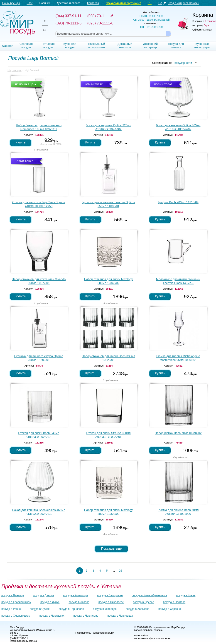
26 (120, 571)
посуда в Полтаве (174, 602)
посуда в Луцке (50, 602)
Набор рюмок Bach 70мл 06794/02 (178, 433)
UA (160, 3)
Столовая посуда (26, 45)
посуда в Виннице (13, 595)
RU (150, 3)
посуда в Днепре (44, 595)
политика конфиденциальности (152, 638)
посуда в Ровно (11, 609)
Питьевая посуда (48, 45)
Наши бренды (11, 3)
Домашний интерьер (150, 45)
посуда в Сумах (40, 609)
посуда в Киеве (186, 595)
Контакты (93, 3)
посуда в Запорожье (110, 595)
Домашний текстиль (125, 45)
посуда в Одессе (144, 602)
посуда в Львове (79, 602)
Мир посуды (18, 23)
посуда (138, 630)
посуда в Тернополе (71, 609)
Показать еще (111, 549)
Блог (29, 3)
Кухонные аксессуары (202, 45)
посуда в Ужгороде (105, 609)
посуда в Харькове (137, 609)
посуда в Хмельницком (16, 616)
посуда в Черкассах (52, 616)
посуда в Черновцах (120, 616)
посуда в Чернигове (86, 616)
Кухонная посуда (70, 45)
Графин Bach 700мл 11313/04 (178, 202)
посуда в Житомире (76, 595)
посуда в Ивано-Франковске (150, 595)
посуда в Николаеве (111, 602)
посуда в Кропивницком (16, 602)
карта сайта (141, 635)
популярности (183, 63)
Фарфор (8, 46)
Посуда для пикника (176, 45)
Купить (21, 142)
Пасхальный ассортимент (123, 3)
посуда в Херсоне (170, 609)
